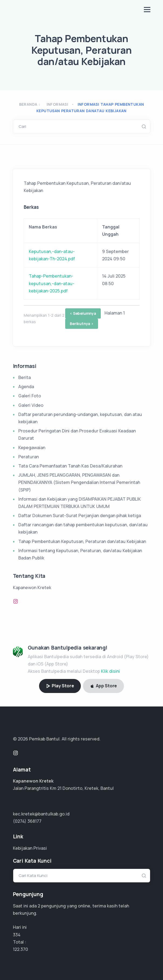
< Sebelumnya (83, 313)
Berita (25, 377)
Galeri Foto (30, 396)
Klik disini (110, 671)
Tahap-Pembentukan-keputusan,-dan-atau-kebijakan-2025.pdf (52, 283)
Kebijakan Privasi (30, 848)
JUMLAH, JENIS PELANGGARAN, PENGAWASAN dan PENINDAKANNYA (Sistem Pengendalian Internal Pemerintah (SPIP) (79, 482)
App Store (103, 686)
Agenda (26, 387)
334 (17, 935)
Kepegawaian (32, 448)
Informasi (58, 104)
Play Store (60, 686)
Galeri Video (31, 405)
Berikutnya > (82, 324)
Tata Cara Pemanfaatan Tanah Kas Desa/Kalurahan (70, 466)
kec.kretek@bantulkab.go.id (41, 814)
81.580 (19, 949)
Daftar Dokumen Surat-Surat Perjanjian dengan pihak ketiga (80, 515)
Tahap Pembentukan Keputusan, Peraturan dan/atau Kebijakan (82, 541)
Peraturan (29, 457)
